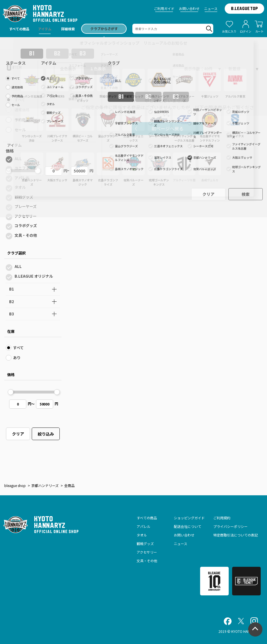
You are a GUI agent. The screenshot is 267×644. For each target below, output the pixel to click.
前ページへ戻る (168, 128)
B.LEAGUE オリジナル (34, 276)
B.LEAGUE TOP (244, 9)
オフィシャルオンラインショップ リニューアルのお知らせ (134, 43)
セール (20, 130)
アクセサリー (26, 216)
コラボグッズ (26, 225)
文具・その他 (26, 235)
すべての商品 (147, 518)
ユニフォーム (26, 168)
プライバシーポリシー (230, 526)
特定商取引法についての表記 (236, 535)
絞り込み (46, 434)
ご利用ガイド (164, 8)
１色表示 (98, 69)
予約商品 (22, 120)
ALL (18, 159)
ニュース (211, 8)
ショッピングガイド (189, 518)
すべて (20, 100)
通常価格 (22, 110)
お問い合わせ (189, 8)
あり (17, 358)
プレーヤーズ (26, 206)
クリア (18, 434)
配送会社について (188, 526)
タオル (20, 187)
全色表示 (68, 69)
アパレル (22, 178)
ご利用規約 (222, 518)
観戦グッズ (24, 197)
